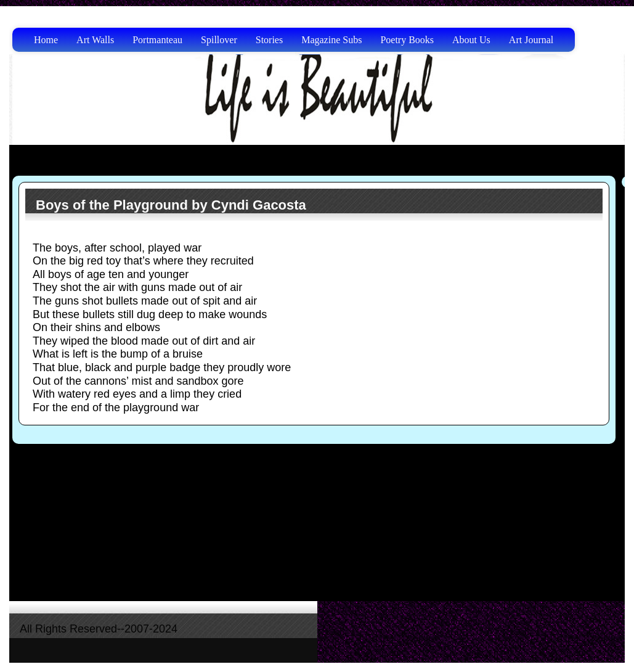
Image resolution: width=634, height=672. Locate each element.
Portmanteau (157, 40)
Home (46, 40)
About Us (471, 40)
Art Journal (531, 40)
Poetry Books (407, 40)
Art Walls (95, 40)
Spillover (219, 40)
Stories (269, 40)
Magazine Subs (331, 40)
